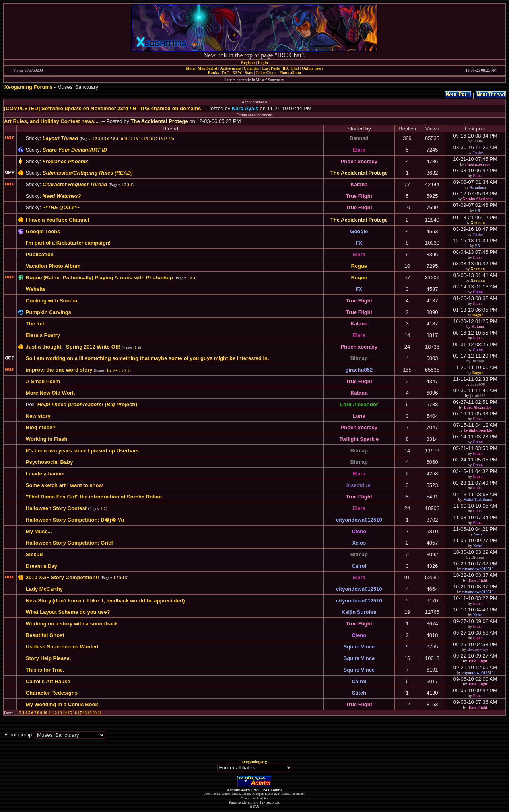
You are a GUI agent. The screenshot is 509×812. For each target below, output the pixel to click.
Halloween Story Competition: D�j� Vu (75, 520)
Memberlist (207, 68)
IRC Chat (291, 68)
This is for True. (45, 670)
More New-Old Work (50, 393)
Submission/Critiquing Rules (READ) (88, 173)
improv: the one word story (59, 370)
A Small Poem (43, 381)
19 (165, 139)
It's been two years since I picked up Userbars (82, 451)
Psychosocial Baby (50, 462)
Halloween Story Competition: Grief (69, 543)
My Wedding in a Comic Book (62, 704)
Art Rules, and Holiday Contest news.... (52, 121)
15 (146, 139)
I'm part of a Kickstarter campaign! (68, 243)
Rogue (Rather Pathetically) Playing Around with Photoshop (99, 277)
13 (136, 139)
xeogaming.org (254, 762)
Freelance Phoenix (65, 161)
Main (190, 68)
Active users (231, 68)
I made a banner (46, 474)
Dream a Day (42, 566)
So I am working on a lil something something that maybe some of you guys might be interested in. (148, 358)
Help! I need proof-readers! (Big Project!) (87, 404)
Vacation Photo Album (53, 266)
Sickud (34, 554)
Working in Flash (47, 439)
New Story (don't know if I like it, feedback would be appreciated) (105, 601)
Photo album (290, 73)
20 (171, 139)
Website (36, 289)
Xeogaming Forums (28, 87)
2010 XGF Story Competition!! (62, 577)
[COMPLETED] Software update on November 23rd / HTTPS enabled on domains (103, 108)
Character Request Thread (75, 184)
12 (131, 139)
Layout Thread (60, 138)
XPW (237, 73)
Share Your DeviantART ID (75, 150)
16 (151, 139)
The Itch (36, 324)
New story (38, 416)
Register (248, 63)
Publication (40, 254)
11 (126, 139)
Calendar (251, 68)
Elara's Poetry (43, 335)
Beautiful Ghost (45, 635)
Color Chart (266, 73)
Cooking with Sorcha (51, 301)
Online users (313, 68)
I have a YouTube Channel (58, 220)
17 (155, 139)
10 (121, 139)
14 (141, 139)
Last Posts (271, 68)
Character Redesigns (52, 693)
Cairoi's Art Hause (48, 681)
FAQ (225, 73)
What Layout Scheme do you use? (68, 612)
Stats (249, 73)
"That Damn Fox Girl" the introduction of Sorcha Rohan (94, 497)
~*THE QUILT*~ (61, 207)
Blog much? (41, 427)
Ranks (213, 73)
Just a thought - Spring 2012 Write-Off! (73, 347)
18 (161, 139)
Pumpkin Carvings (49, 312)
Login (263, 63)
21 (100, 713)
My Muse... (39, 531)
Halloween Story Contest (56, 508)
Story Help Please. (48, 658)
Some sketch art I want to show (64, 485)
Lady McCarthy (44, 589)
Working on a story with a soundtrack (72, 624)
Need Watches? (62, 196)
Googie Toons (43, 231)
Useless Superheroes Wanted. (63, 647)
